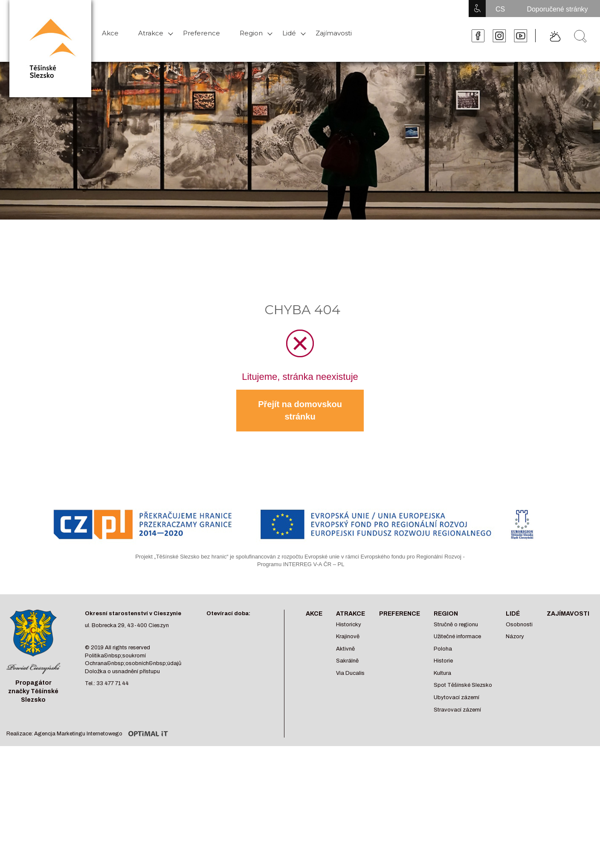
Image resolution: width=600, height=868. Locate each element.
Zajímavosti (334, 33)
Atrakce (151, 33)
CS (500, 9)
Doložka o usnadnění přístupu (122, 671)
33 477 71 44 (113, 683)
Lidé (289, 33)
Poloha (443, 649)
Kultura (442, 673)
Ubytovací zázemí (457, 697)
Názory (515, 637)
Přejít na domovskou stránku (300, 410)
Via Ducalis (350, 673)
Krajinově (348, 637)
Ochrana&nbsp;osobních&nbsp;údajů (133, 663)
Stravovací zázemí (457, 710)
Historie (443, 661)
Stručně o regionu (456, 625)
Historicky (349, 625)
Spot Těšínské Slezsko (463, 685)
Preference (201, 33)
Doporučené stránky (557, 9)
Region (251, 33)
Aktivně (345, 649)
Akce (110, 33)
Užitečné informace (457, 637)
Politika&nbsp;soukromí (115, 656)
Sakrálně (347, 661)
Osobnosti (519, 625)
